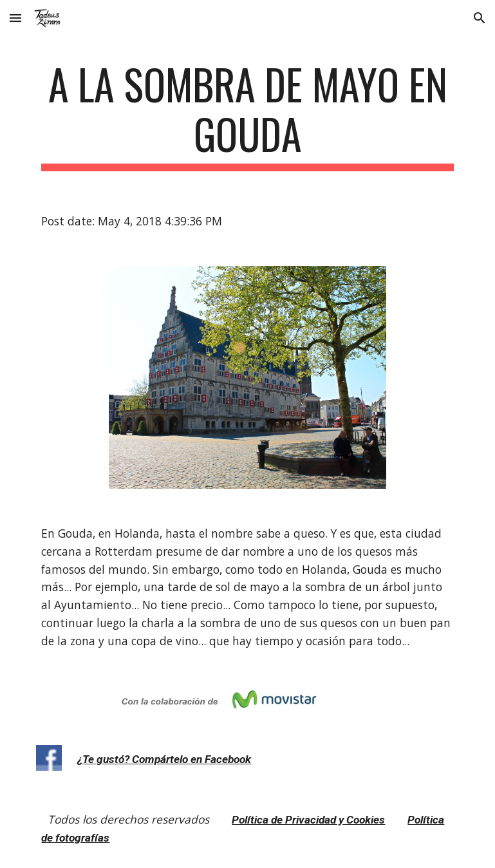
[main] (247, 115)
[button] (15, 18)
